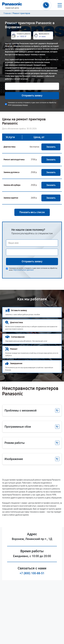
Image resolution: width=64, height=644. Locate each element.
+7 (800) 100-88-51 (32, 573)
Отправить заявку (32, 96)
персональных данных (20, 105)
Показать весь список (32, 212)
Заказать (51, 147)
